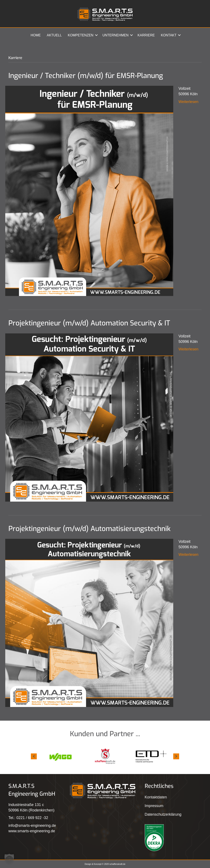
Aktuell (54, 35)
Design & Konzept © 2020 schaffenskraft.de (105, 864)
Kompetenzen (81, 35)
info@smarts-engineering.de (32, 826)
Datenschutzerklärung (163, 814)
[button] (96, 35)
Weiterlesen (188, 102)
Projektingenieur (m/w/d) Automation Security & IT (89, 323)
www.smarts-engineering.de (32, 831)
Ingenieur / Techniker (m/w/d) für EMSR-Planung (86, 76)
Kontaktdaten (156, 797)
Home (36, 35)
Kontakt (169, 35)
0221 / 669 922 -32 (32, 818)
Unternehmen (115, 35)
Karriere (146, 35)
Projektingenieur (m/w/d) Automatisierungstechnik (89, 529)
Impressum (154, 806)
